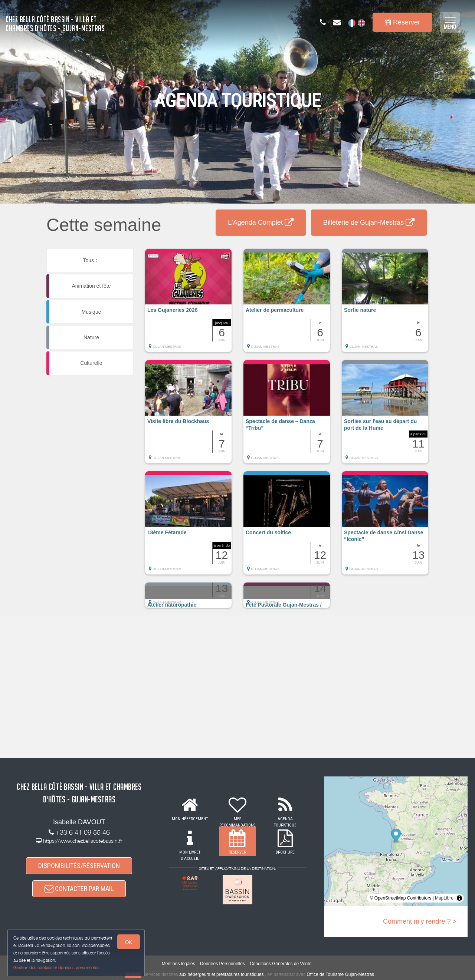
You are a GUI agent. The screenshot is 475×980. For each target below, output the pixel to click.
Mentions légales (178, 964)
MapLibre (444, 898)
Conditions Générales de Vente (281, 964)
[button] (188, 304)
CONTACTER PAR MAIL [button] (79, 889)
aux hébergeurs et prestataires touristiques (221, 974)
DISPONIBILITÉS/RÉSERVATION (79, 866)
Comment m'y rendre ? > (420, 921)
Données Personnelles (222, 964)
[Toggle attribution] (459, 898)
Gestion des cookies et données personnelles (56, 968)
